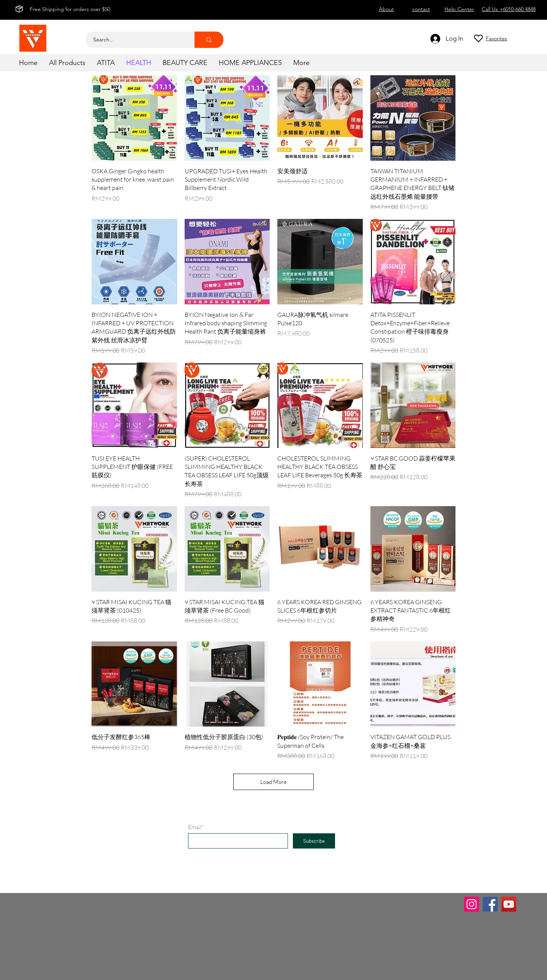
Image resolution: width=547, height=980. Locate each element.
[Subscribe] (314, 841)
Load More (273, 782)
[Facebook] (490, 904)
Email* (196, 827)
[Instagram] (472, 904)
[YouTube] (509, 904)
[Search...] (136, 40)
